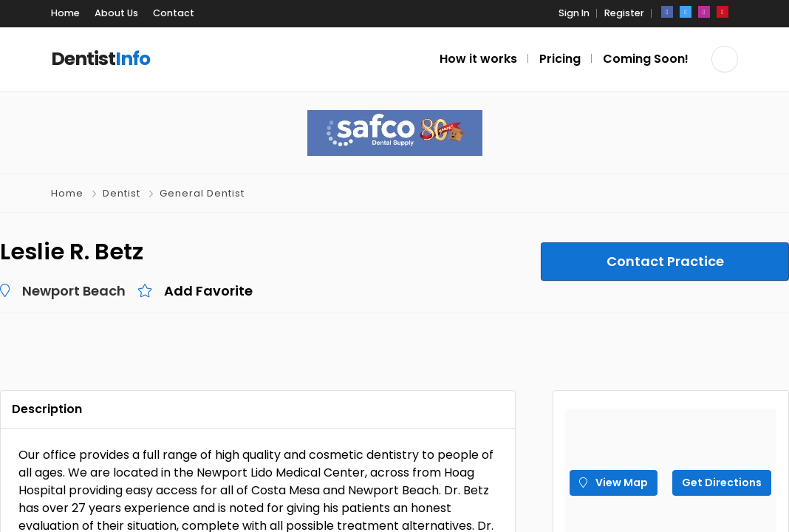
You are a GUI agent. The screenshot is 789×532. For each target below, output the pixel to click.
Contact (174, 13)
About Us (116, 13)
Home (65, 13)
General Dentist (202, 193)
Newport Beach (74, 291)
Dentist (122, 193)
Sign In (574, 13)
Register (624, 13)
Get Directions (722, 482)
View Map (614, 482)
